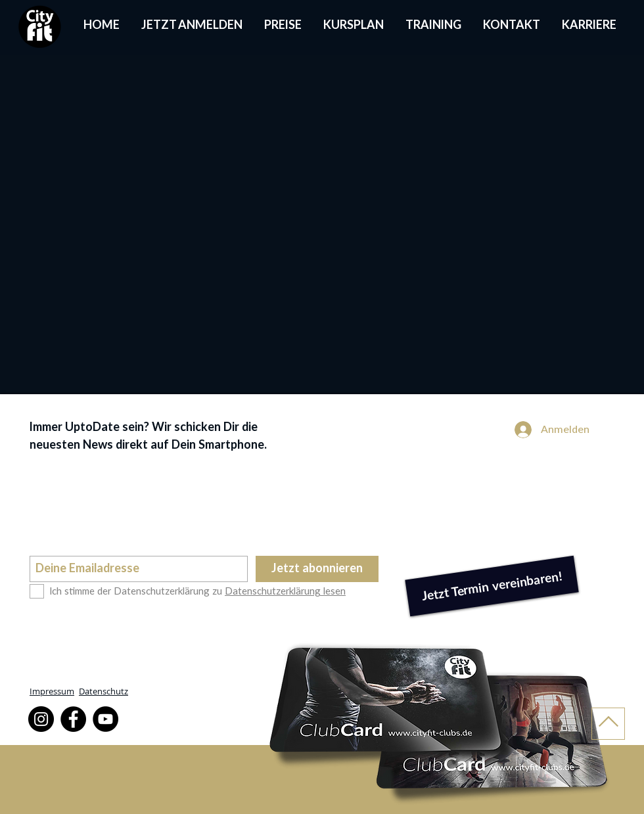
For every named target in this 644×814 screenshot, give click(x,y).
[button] (353, 26)
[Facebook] (73, 719)
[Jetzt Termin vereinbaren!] (492, 586)
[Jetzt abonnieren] (317, 569)
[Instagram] (41, 719)
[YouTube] (105, 719)
